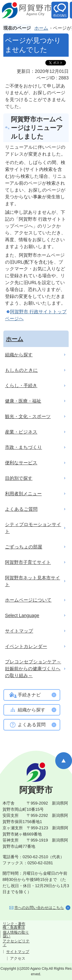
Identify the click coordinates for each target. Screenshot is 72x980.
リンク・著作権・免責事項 (14, 926)
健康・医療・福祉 (23, 401)
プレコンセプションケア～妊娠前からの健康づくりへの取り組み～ (33, 669)
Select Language (22, 615)
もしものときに (21, 370)
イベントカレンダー (26, 646)
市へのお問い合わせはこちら (39, 908)
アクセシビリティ (16, 943)
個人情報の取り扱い (16, 934)
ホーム (41, 28)
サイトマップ (19, 631)
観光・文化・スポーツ (28, 416)
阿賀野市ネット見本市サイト (33, 581)
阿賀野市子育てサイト (28, 562)
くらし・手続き (21, 385)
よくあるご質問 (21, 509)
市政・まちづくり (24, 447)
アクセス (18, 958)
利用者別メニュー (23, 494)
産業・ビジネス (21, 432)
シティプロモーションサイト (33, 528)
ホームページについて (28, 600)
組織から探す (19, 355)
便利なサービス (21, 463)
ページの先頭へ (64, 761)
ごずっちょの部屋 (24, 547)
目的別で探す (19, 478)
